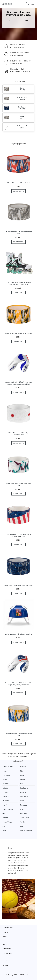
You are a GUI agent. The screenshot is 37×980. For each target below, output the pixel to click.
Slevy (5, 937)
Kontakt (6, 965)
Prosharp (6, 792)
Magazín (6, 944)
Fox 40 (5, 805)
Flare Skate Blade (26, 831)
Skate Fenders (8, 809)
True (4, 831)
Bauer (22, 775)
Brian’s (5, 771)
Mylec (22, 801)
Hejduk (5, 779)
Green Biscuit (24, 818)
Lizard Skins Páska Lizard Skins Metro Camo (18, 183)
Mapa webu (7, 949)
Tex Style (6, 801)
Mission (5, 818)
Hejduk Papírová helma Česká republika (19, 634)
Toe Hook (23, 822)
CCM (21, 771)
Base (21, 784)
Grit (4, 813)
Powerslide (6, 775)
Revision (23, 792)
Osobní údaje (8, 953)
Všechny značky (9, 928)
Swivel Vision (7, 822)
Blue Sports (24, 788)
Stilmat (22, 809)
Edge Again (24, 797)
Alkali (22, 826)
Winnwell (23, 767)
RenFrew (6, 784)
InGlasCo (6, 797)
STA (4, 826)
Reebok (22, 779)
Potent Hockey (8, 767)
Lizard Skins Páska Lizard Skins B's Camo (18, 333)
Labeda (5, 788)
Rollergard (23, 805)
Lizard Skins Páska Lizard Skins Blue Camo (19, 585)
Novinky (6, 932)
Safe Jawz (23, 813)
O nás (5, 961)
